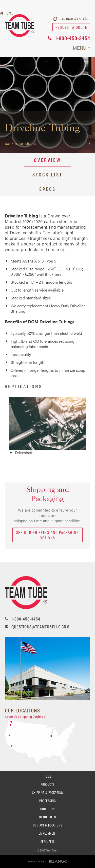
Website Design (37, 861)
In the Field (48, 817)
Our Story (48, 809)
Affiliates (48, 841)
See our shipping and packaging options (48, 535)
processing (48, 801)
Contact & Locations (48, 825)
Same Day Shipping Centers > (25, 716)
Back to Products (20, 143)
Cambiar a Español (75, 19)
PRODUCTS (48, 784)
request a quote (71, 27)
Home (48, 776)
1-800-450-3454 (73, 38)
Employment (48, 833)
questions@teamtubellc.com (40, 626)
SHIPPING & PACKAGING (48, 792)
